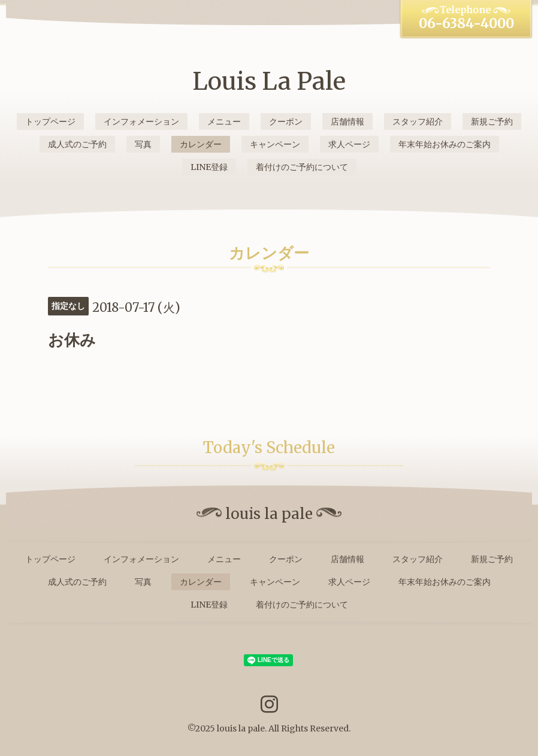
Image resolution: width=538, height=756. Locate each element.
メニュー (224, 122)
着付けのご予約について (302, 167)
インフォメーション (141, 122)
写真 (143, 144)
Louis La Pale (269, 81)
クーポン (286, 122)
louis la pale (241, 728)
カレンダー (201, 144)
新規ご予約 (492, 122)
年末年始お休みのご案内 (445, 144)
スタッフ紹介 (418, 122)
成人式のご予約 (77, 144)
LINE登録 (209, 167)
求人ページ (349, 144)
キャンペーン (275, 144)
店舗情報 (347, 122)
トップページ (50, 122)
